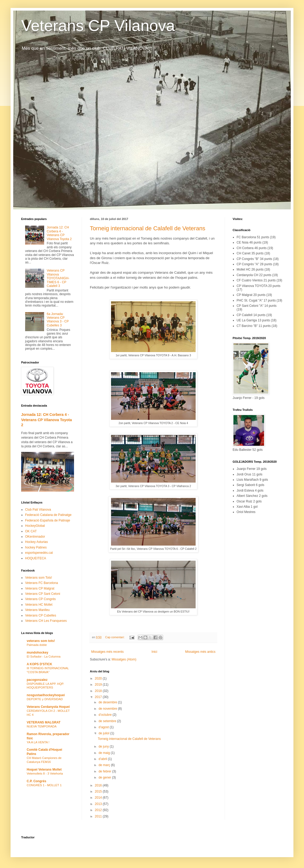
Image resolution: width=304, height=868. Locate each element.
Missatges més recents (107, 652)
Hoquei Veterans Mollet (44, 770)
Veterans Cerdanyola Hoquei (48, 707)
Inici (154, 652)
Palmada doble (37, 645)
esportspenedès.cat (39, 553)
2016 (99, 785)
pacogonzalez (37, 680)
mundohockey (37, 653)
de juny (104, 746)
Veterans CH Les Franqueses (46, 621)
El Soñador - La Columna (44, 656)
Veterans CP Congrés (40, 599)
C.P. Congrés (36, 781)
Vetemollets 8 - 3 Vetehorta (45, 773)
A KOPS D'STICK (39, 664)
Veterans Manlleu (37, 610)
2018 (99, 691)
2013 (99, 804)
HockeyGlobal (35, 526)
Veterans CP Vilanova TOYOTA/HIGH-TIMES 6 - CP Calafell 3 (58, 278)
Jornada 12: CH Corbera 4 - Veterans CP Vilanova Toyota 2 (59, 233)
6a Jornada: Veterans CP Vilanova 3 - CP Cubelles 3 (58, 320)
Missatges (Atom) (124, 659)
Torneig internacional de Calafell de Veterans (148, 228)
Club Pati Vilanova (38, 510)
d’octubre (106, 715)
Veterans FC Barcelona (42, 583)
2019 (99, 685)
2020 (99, 678)
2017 (99, 697)
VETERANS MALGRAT (44, 722)
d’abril (103, 759)
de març (105, 765)
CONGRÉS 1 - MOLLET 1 (44, 785)
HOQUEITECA (36, 558)
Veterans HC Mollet (39, 605)
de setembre (108, 721)
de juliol (104, 733)
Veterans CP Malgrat (40, 588)
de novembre (108, 709)
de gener (105, 777)
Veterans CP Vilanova (98, 26)
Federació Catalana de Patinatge (48, 515)
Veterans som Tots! (39, 578)
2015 (99, 791)
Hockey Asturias (36, 542)
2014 (99, 798)
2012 (99, 810)
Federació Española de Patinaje (48, 520)
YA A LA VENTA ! (38, 742)
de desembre (108, 702)
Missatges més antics (200, 652)
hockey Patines (36, 547)
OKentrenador (35, 537)
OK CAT (31, 531)
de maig (105, 753)
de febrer (105, 771)
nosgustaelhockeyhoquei (46, 695)
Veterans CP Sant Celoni (43, 594)
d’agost (104, 727)
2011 (99, 816)
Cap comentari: (115, 637)
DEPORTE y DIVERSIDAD (45, 699)
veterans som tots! (41, 641)
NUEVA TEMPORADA (42, 726)
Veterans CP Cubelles (41, 615)
